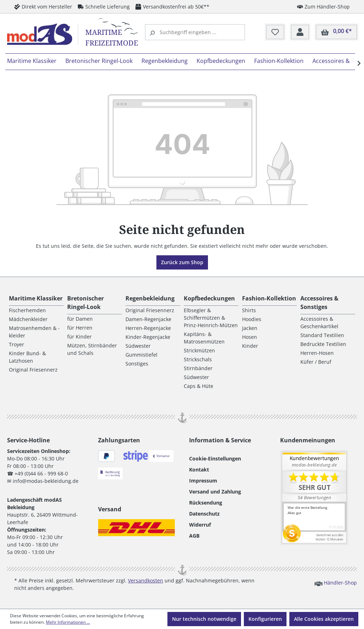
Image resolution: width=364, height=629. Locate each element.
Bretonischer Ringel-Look (85, 303)
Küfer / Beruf (316, 362)
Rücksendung (206, 503)
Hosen (250, 337)
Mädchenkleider (28, 319)
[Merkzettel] (275, 32)
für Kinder (79, 337)
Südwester (138, 346)
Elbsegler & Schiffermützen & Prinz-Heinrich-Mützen (211, 318)
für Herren (80, 328)
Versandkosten (146, 580)
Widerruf (200, 525)
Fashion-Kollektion (269, 298)
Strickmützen (199, 350)
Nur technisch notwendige (204, 619)
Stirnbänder (198, 368)
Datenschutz (204, 514)
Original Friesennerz (33, 370)
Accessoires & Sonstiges (319, 303)
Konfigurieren (265, 619)
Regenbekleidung (150, 298)
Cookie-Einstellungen (215, 459)
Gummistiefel (141, 355)
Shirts (249, 310)
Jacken (250, 328)
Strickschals (198, 359)
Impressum (203, 481)
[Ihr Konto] (300, 32)
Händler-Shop (336, 582)
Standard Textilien (322, 335)
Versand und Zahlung (215, 492)
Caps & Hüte (199, 386)
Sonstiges (137, 364)
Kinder (250, 346)
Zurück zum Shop (182, 262)
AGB (194, 536)
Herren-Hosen (317, 353)
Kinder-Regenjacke (148, 337)
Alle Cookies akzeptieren (324, 619)
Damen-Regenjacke (148, 319)
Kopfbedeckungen (209, 298)
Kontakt (199, 470)
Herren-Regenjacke (148, 328)
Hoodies (252, 319)
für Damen (80, 319)
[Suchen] (153, 32)
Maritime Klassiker (36, 298)
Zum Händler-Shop (323, 6)
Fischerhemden (27, 310)
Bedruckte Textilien (323, 344)
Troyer (17, 344)
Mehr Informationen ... (68, 622)
